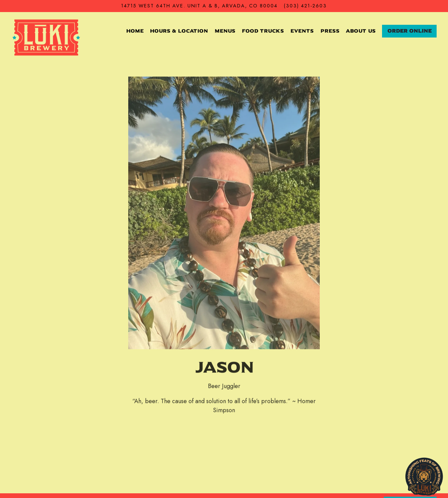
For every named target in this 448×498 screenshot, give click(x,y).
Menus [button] (225, 31)
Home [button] (135, 31)
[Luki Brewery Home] (47, 37)
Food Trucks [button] (263, 31)
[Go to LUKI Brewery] (199, 6)
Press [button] (330, 31)
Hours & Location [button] (179, 31)
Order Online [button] (409, 31)
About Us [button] (361, 31)
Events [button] (302, 31)
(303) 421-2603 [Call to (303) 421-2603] (305, 6)
